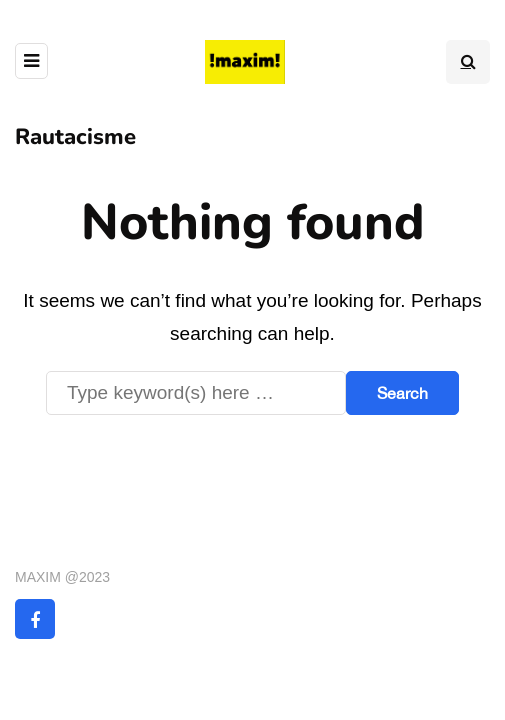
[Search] (196, 393)
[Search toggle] (468, 62)
